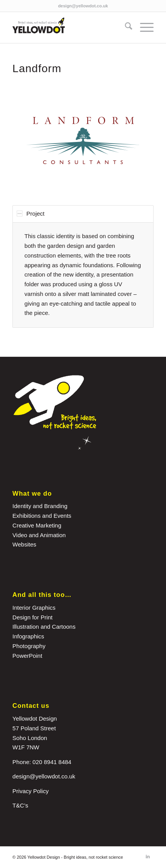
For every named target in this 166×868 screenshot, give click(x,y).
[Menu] (143, 28)
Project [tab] (31, 214)
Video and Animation (39, 535)
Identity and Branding (40, 506)
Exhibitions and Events (42, 516)
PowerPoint (27, 656)
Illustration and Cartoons (44, 627)
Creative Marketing (37, 525)
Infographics (28, 636)
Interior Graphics (34, 608)
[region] (83, 275)
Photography (29, 646)
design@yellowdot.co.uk (83, 6)
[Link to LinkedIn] (148, 856)
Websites (24, 544)
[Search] (125, 28)
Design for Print (32, 617)
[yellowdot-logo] (69, 28)
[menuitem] (125, 28)
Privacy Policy (30, 791)
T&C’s (20, 805)
